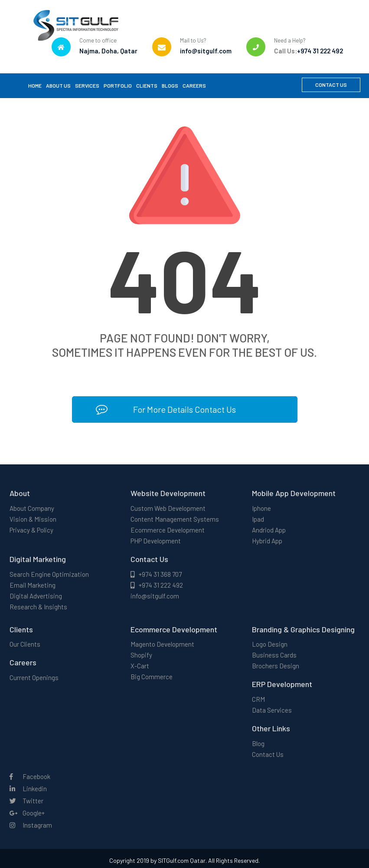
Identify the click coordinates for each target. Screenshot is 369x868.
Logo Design (270, 644)
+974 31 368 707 (156, 574)
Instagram (31, 825)
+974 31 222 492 (157, 585)
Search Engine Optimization (49, 574)
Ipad (258, 519)
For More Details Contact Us (166, 409)
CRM (258, 699)
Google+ (27, 813)
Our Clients (25, 644)
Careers (194, 85)
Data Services (272, 710)
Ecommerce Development (168, 530)
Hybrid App (267, 541)
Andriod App (269, 530)
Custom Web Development (168, 508)
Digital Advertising (36, 596)
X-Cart (140, 666)
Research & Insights (38, 607)
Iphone (261, 508)
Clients (147, 85)
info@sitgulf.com (155, 596)
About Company (32, 508)
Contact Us (331, 85)
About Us (58, 85)
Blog (258, 743)
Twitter (26, 801)
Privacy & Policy (31, 530)
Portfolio (118, 85)
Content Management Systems (175, 519)
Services (87, 85)
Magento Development (162, 644)
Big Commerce (152, 677)
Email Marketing (33, 585)
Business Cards (274, 655)
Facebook (30, 776)
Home (35, 85)
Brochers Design (276, 666)
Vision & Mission (33, 519)
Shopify (141, 655)
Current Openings (34, 677)
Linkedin (28, 789)
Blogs (170, 85)
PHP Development (156, 541)
